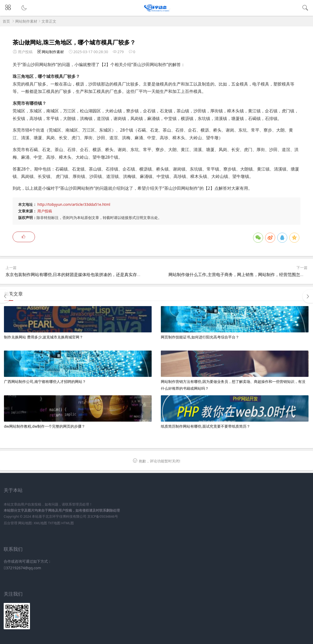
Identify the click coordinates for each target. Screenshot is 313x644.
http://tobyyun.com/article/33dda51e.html (74, 204)
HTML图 (67, 523)
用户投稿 (45, 211)
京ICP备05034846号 (102, 516)
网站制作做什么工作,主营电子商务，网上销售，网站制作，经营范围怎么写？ (240, 274)
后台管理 (11, 523)
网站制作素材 (26, 21)
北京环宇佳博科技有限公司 (66, 516)
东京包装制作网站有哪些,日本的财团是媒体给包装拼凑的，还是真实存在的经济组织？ (86, 274)
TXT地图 (54, 523)
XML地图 (40, 523)
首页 (6, 21)
